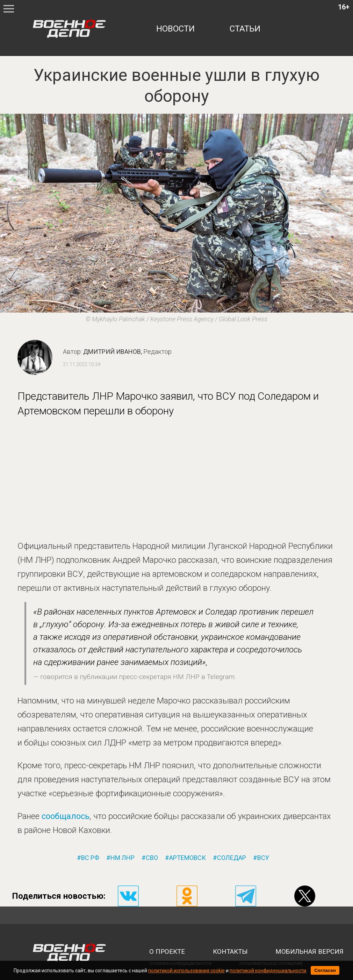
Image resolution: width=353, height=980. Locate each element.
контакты (230, 952)
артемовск (188, 858)
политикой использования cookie (186, 971)
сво (152, 858)
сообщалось (66, 816)
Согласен (325, 970)
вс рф (90, 858)
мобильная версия (309, 952)
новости (175, 29)
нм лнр (123, 858)
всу (263, 858)
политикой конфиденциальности (268, 971)
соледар (232, 858)
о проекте (167, 952)
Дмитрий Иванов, (127, 352)
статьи (245, 29)
